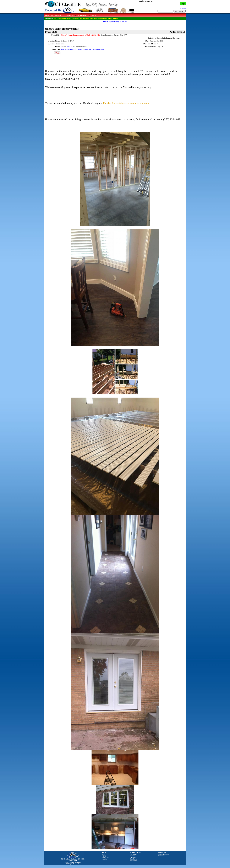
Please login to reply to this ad (115, 21)
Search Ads (71, 18)
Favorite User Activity (90, 18)
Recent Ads (79, 18)
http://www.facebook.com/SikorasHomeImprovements (82, 50)
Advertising (134, 854)
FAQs (103, 854)
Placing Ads (105, 857)
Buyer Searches (113, 18)
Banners (133, 856)
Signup (104, 856)
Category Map (103, 18)
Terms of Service (164, 854)
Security (104, 859)
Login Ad (133, 857)
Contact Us (162, 856)
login (68, 47)
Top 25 (56, 18)
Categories (63, 18)
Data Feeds (133, 859)
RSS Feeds (133, 861)
